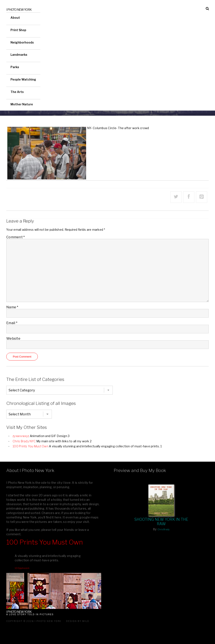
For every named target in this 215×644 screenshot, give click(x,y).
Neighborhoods (22, 42)
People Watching (23, 79)
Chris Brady (164, 529)
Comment (16, 237)
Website (13, 339)
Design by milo (78, 621)
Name (12, 307)
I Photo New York (19, 10)
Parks (15, 67)
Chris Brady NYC (24, 441)
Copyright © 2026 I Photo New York (34, 621)
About (15, 18)
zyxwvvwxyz (21, 436)
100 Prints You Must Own (30, 446)
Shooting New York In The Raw (161, 522)
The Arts (17, 92)
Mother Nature (22, 104)
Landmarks (19, 55)
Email (12, 323)
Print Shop (18, 30)
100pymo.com (22, 568)
